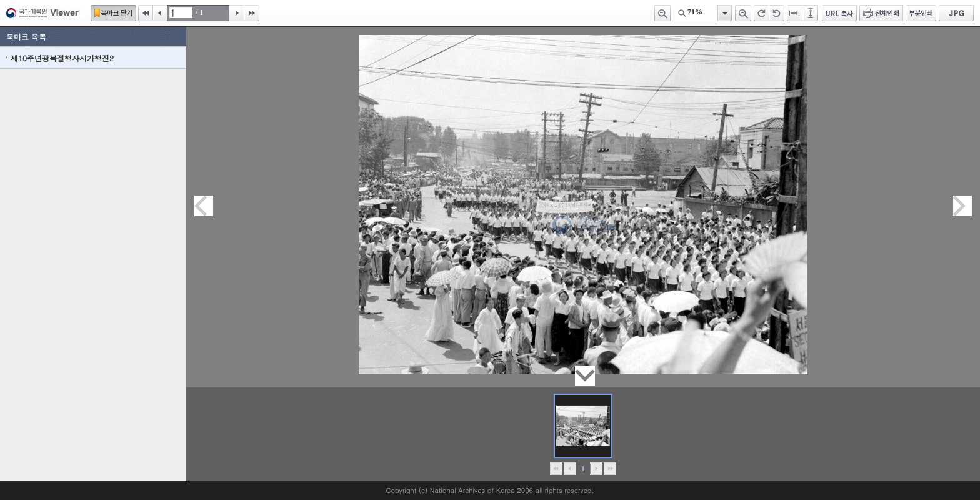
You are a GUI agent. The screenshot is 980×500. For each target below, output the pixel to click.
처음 (146, 13)
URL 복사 (839, 13)
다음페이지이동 (962, 206)
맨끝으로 (610, 469)
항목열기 (724, 13)
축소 (662, 13)
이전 (160, 13)
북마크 (113, 13)
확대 (743, 13)
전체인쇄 (881, 13)
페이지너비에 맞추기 (795, 13)
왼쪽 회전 (777, 13)
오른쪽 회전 (762, 13)
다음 (237, 13)
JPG (956, 13)
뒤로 (596, 469)
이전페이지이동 (204, 206)
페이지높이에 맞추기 (811, 13)
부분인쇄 (921, 13)
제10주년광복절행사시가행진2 (62, 58)
